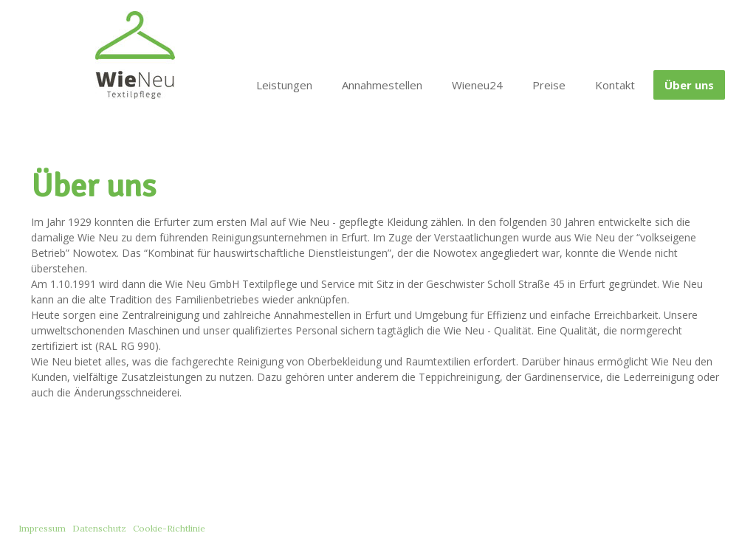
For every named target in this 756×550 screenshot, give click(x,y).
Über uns (689, 85)
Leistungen (284, 85)
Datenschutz (99, 528)
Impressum (42, 528)
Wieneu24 (477, 85)
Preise (549, 85)
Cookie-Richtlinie (169, 528)
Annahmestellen (382, 85)
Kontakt (615, 85)
